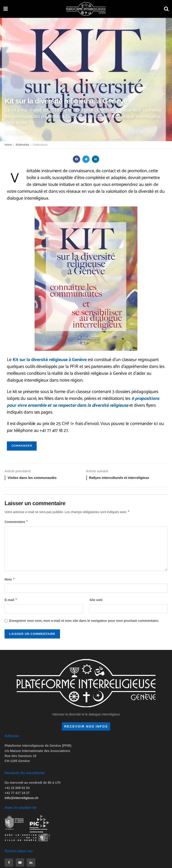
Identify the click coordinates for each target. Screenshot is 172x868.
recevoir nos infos (86, 727)
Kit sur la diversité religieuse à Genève (50, 360)
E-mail (11, 601)
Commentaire (16, 523)
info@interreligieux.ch (21, 799)
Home (8, 145)
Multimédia (22, 145)
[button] (76, 159)
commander (22, 446)
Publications (40, 145)
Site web (96, 601)
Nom (10, 580)
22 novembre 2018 (17, 133)
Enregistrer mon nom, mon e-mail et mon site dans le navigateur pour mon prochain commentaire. (84, 622)
